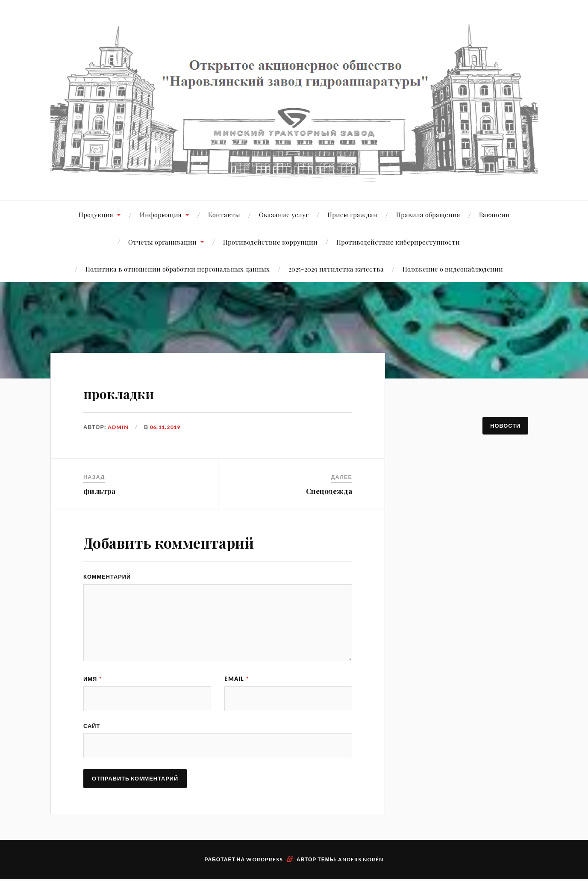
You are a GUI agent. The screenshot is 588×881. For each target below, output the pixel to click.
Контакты (224, 214)
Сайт (92, 727)
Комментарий (107, 576)
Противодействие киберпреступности (398, 242)
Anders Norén (361, 861)
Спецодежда (329, 491)
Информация (161, 214)
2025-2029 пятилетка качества (336, 269)
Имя (93, 679)
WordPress (265, 861)
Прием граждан (352, 214)
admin (118, 427)
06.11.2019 (165, 427)
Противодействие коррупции (270, 242)
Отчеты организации (162, 242)
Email (237, 679)
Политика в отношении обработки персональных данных (178, 269)
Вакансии (494, 214)
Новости (505, 426)
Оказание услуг (284, 214)
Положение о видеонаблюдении (453, 269)
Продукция (96, 214)
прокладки (135, 391)
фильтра (99, 491)
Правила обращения (428, 214)
